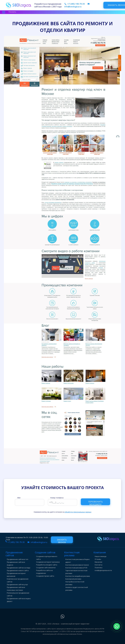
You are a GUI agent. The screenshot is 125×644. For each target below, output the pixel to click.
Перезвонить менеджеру (95, 503)
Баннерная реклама (73, 579)
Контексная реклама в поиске (77, 565)
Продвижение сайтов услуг (17, 584)
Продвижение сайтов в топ (18, 559)
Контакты (99, 565)
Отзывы (98, 559)
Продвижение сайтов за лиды (19, 568)
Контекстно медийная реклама (78, 576)
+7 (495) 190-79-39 (76, 4)
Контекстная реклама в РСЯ (76, 568)
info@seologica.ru (73, 7)
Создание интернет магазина (48, 562)
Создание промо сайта (45, 576)
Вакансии (98, 562)
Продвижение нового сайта (18, 570)
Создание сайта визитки (46, 568)
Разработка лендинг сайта (47, 565)
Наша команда (101, 556)
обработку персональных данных (78, 512)
